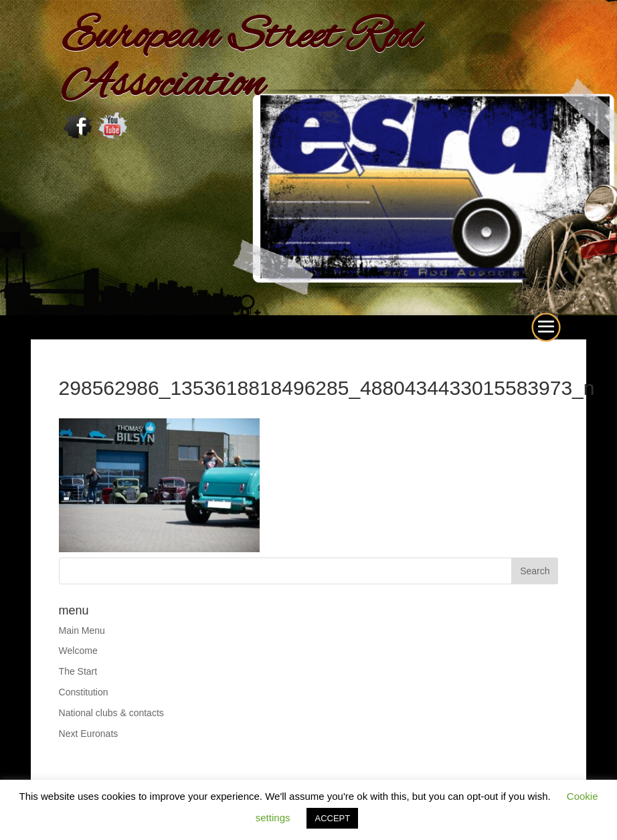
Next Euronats (89, 734)
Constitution (84, 692)
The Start (78, 671)
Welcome (78, 651)
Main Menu (82, 631)
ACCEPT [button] (332, 818)
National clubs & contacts (111, 713)
